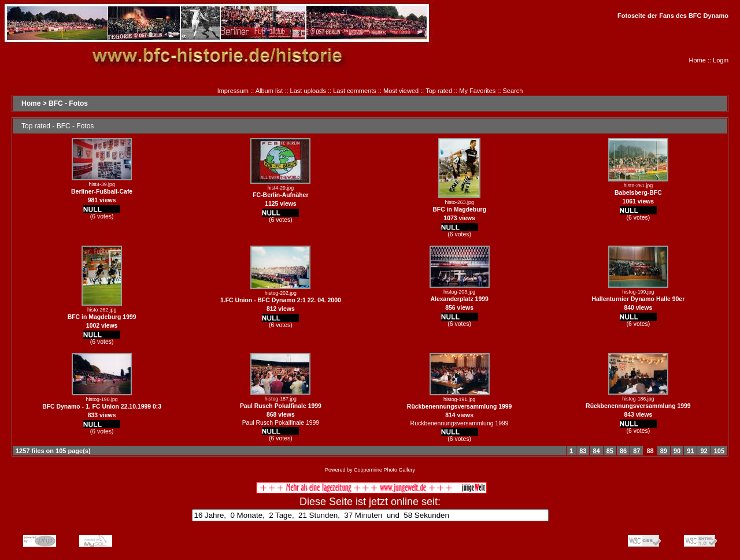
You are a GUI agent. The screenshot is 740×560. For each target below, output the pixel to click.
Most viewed (401, 91)
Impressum (233, 91)
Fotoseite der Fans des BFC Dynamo (673, 16)
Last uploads (308, 91)
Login (721, 60)
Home (698, 60)
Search (513, 91)
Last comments (355, 91)
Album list (269, 91)
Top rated (439, 91)
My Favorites (477, 91)
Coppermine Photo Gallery (384, 470)
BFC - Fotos (68, 103)
